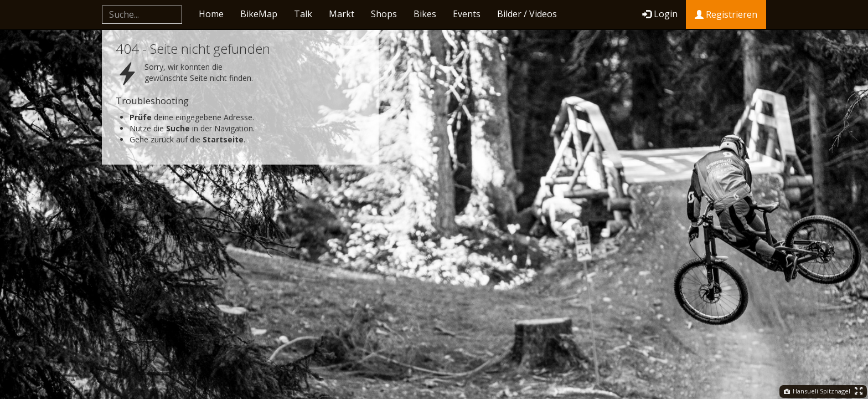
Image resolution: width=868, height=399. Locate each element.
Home (211, 14)
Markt (342, 14)
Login (660, 14)
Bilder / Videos (527, 14)
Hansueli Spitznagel (817, 391)
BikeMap (259, 14)
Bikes (425, 14)
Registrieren (726, 14)
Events (467, 14)
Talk (303, 14)
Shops (384, 14)
